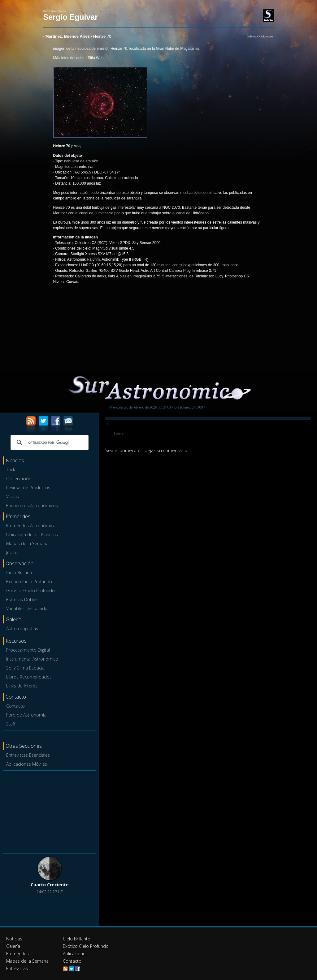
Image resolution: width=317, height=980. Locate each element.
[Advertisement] (50, 811)
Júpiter (13, 552)
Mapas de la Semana (27, 543)
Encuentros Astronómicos (32, 505)
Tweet (120, 433)
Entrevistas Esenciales (28, 755)
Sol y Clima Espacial (26, 668)
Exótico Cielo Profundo (29, 582)
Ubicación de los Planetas (32, 535)
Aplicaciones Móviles (27, 764)
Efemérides (17, 954)
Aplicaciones (75, 954)
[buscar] (49, 443)
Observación (19, 479)
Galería (13, 946)
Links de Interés (22, 686)
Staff (11, 724)
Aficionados (266, 36)
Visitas (13, 496)
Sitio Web (96, 58)
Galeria (251, 36)
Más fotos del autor (69, 58)
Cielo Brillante (20, 573)
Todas (12, 470)
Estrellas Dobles (22, 599)
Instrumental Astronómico (32, 659)
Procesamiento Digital (28, 650)
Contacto (15, 706)
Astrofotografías (22, 629)
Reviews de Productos (28, 488)
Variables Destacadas (28, 608)
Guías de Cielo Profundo (30, 591)
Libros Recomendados (29, 677)
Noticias (14, 939)
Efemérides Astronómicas (32, 526)
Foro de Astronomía (26, 715)
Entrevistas (17, 968)
